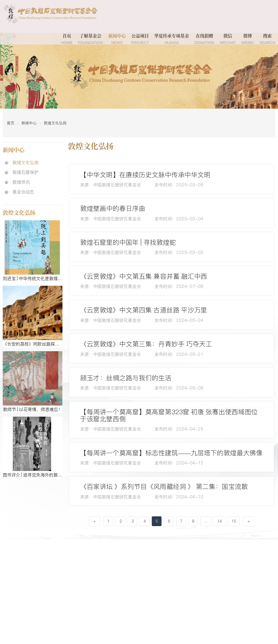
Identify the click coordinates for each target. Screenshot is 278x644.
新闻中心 (117, 39)
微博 (248, 39)
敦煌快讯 (21, 182)
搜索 (267, 39)
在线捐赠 (204, 39)
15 (234, 523)
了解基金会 (90, 39)
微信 (228, 39)
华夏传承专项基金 (172, 39)
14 (220, 523)
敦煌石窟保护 (26, 172)
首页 (67, 39)
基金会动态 (23, 192)
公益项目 (140, 39)
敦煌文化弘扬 (55, 123)
